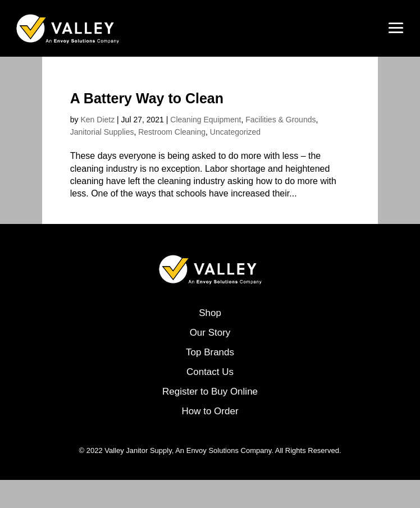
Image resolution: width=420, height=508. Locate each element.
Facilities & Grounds (280, 120)
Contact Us (210, 372)
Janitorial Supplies (102, 132)
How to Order (210, 411)
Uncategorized (235, 132)
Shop (210, 313)
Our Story (210, 333)
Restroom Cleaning (172, 132)
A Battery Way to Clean (147, 98)
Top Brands (210, 352)
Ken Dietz (97, 120)
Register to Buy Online (210, 392)
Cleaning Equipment (206, 120)
